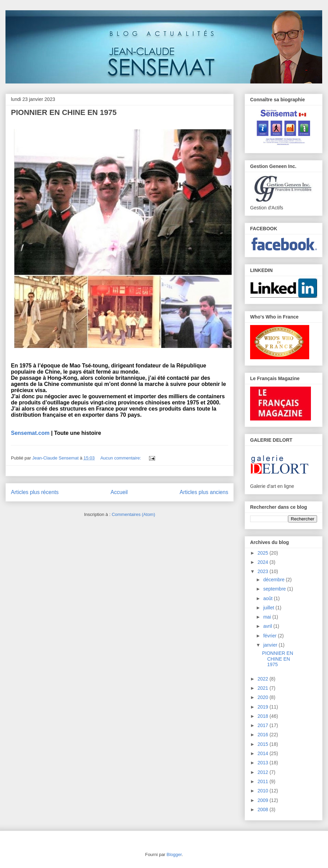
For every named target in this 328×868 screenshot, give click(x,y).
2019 (264, 707)
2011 (264, 781)
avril (268, 626)
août (268, 598)
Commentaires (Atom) (133, 514)
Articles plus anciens (204, 492)
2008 (264, 809)
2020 (264, 697)
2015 (264, 744)
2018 (264, 716)
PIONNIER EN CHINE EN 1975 (64, 112)
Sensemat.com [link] (30, 433)
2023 (264, 571)
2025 (264, 553)
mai (268, 617)
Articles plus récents (35, 492)
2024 (264, 562)
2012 (264, 772)
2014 (264, 753)
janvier (271, 645)
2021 (264, 688)
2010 (264, 791)
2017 (264, 725)
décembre (274, 580)
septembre (275, 589)
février (270, 636)
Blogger (174, 854)
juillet (269, 608)
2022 (264, 679)
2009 (264, 800)
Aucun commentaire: (121, 458)
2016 (264, 735)
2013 (264, 763)
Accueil (119, 492)
